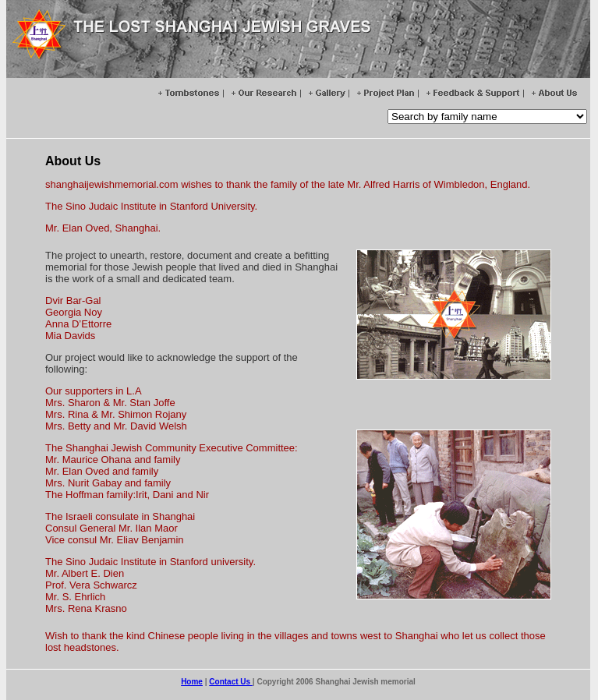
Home (192, 682)
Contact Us (231, 682)
